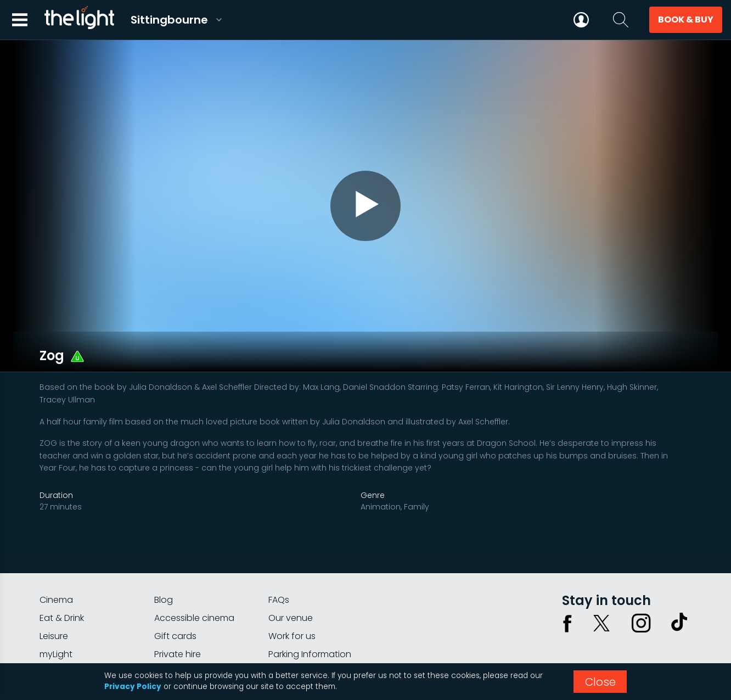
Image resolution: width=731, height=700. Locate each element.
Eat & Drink (62, 586)
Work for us (292, 604)
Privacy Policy (133, 687)
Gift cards (175, 604)
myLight (56, 622)
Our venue (291, 586)
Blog (164, 567)
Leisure (54, 604)
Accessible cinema (194, 586)
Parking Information (310, 622)
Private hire (178, 622)
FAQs (279, 567)
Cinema (56, 567)
